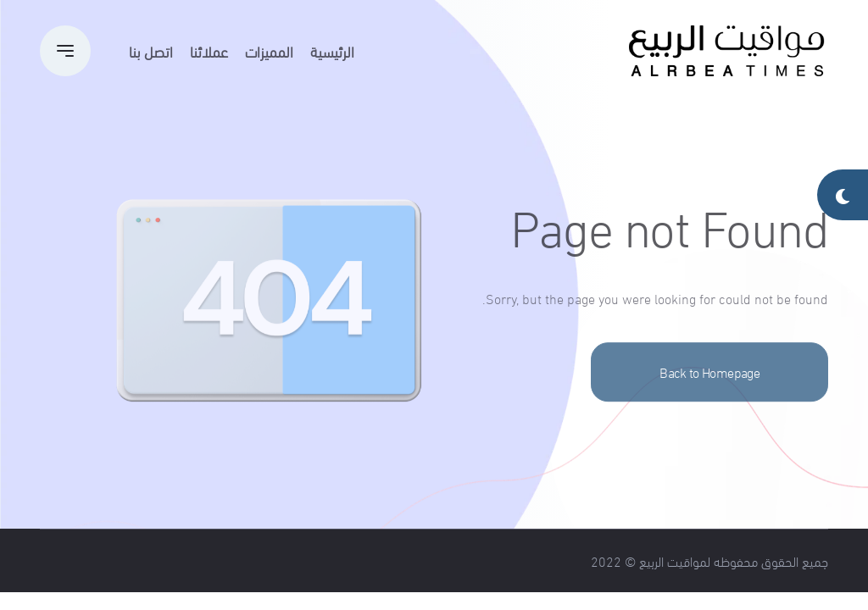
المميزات (269, 50)
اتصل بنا (151, 50)
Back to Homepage (709, 393)
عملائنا (209, 50)
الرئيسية (332, 50)
